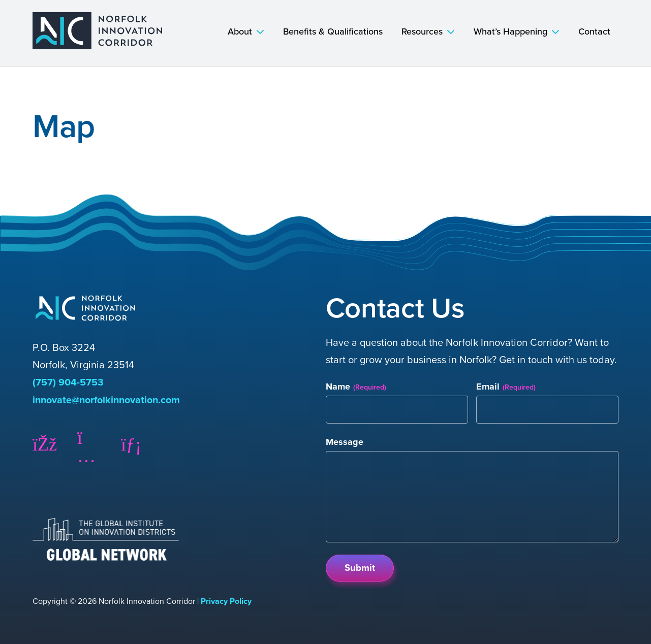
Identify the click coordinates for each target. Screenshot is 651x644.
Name (356, 387)
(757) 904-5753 (68, 382)
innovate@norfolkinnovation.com (108, 399)
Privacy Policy (226, 600)
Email (506, 387)
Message (345, 443)
